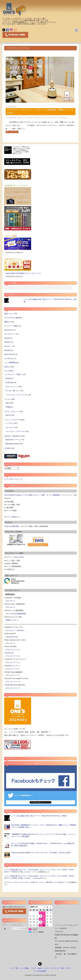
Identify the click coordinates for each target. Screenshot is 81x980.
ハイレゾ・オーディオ (12, 420)
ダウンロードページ (13, 650)
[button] (5, 929)
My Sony (9, 526)
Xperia (8, 415)
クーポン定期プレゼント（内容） (34, 495)
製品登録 (16, 526)
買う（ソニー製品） (23, 968)
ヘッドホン (9, 423)
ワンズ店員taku (11, 118)
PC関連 (8, 407)
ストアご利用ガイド (13, 517)
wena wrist (8, 330)
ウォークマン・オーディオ (15, 431)
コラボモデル (9, 358)
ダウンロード (11, 601)
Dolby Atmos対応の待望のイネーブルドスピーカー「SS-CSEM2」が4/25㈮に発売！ (41, 853)
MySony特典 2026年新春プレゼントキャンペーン (24, 273)
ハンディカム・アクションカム (17, 395)
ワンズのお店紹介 (40, 971)
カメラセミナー (10, 334)
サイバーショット (12, 387)
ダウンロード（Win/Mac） (16, 630)
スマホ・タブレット (11, 411)
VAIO (7, 403)
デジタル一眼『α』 (12, 391)
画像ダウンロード (12, 620)
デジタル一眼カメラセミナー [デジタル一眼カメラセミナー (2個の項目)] (13, 479)
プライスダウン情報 (11, 318)
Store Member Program (13, 495)
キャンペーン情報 (11, 326)
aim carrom (39, 878)
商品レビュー (22, 118)
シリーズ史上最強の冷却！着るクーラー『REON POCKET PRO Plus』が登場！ (39, 816)
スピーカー (9, 427)
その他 (29, 118)
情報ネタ (7, 322)
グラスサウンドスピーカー (42, 118)
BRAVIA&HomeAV (12, 444)
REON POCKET (10, 354)
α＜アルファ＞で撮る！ (14, 374)
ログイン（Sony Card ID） (15, 557)
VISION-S (7, 342)
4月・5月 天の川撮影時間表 (16, 614)
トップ (12, 968)
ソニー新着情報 (10, 362)
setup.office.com (12, 637)
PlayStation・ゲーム (13, 440)
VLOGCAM (9, 382)
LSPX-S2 (54, 118)
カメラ (7, 371)
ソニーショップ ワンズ (17, 768)
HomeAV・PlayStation (12, 436)
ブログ (68, 968)
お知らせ (7, 367)
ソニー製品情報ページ (56, 495)
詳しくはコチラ (12, 132)
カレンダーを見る (19, 928)
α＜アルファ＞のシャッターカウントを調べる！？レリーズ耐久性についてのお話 (34, 882)
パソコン (7, 399)
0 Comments (62, 118)
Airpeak (7, 338)
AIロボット (8, 346)
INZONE (7, 350)
